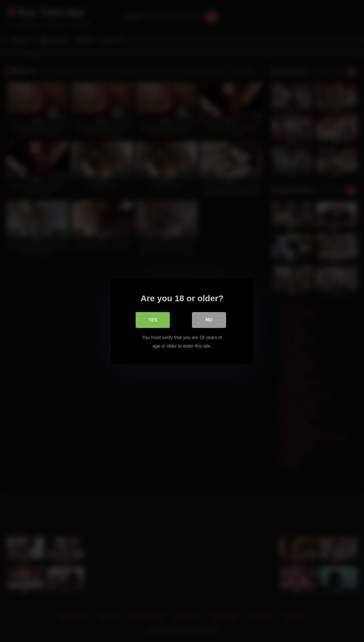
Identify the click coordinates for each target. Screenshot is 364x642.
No (209, 320)
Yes (153, 320)
